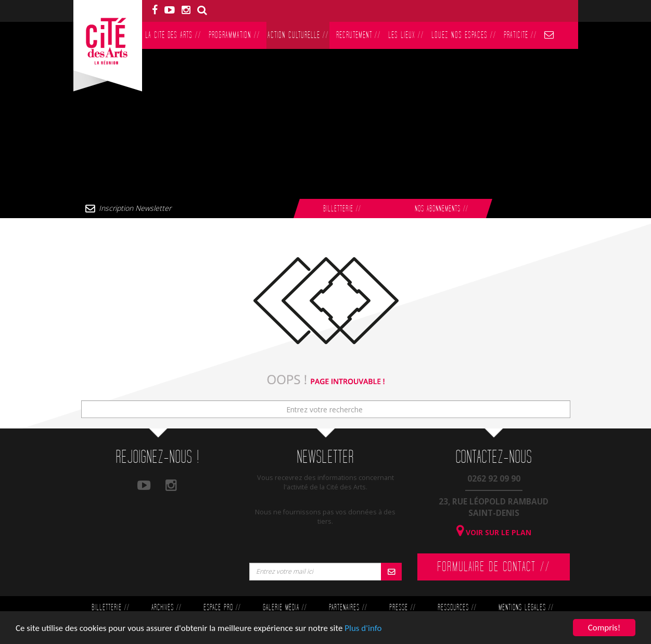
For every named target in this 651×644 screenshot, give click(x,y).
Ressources (457, 608)
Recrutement (358, 35)
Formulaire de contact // (494, 567)
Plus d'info (363, 628)
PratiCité (520, 35)
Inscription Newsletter (135, 208)
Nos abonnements (441, 209)
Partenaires (348, 608)
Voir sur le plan (494, 532)
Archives (166, 608)
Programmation (234, 35)
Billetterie (342, 209)
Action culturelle (298, 35)
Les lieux (406, 35)
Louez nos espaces (464, 35)
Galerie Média (285, 608)
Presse (402, 608)
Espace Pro (222, 608)
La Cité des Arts (173, 35)
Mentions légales (526, 608)
